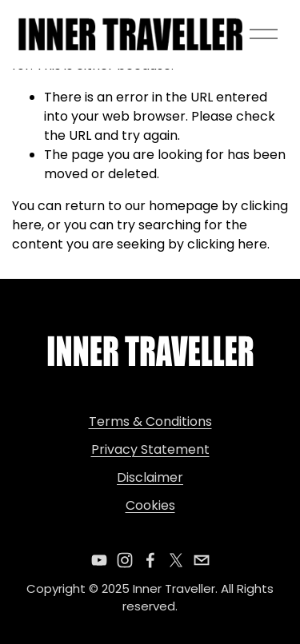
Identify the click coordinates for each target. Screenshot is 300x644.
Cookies (150, 505)
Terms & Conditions (150, 421)
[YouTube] (99, 560)
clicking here (227, 244)
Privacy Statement (150, 449)
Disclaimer (150, 477)
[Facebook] (150, 560)
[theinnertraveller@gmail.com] (202, 560)
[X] (176, 560)
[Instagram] (125, 560)
